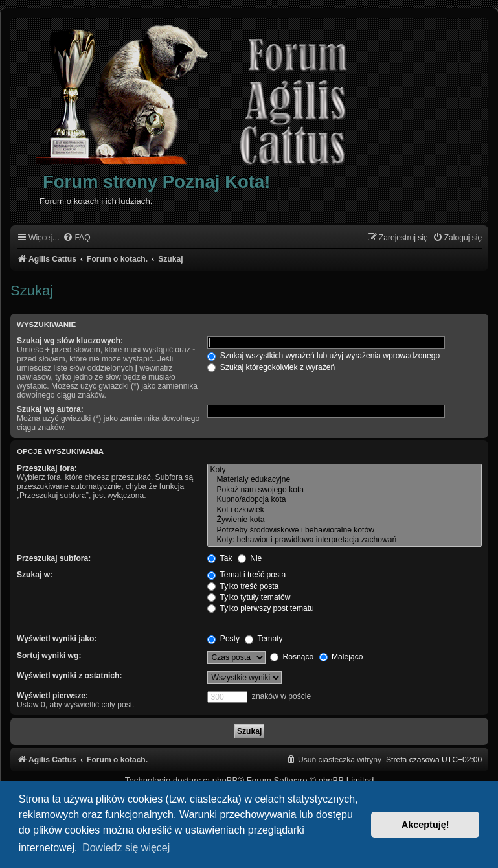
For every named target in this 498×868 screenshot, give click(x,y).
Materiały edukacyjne (345, 480)
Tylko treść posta (243, 586)
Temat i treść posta (246, 575)
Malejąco (341, 657)
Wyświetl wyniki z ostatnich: (69, 676)
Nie (250, 558)
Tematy (264, 639)
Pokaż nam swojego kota (345, 490)
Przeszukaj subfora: (54, 558)
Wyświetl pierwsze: (52, 696)
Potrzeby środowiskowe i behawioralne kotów (345, 531)
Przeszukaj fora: (47, 468)
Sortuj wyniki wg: (49, 656)
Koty (345, 470)
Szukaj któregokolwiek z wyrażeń (271, 367)
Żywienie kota (345, 520)
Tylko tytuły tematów (249, 597)
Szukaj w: (35, 575)
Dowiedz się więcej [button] (126, 848)
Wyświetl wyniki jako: (57, 639)
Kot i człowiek (345, 510)
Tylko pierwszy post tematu (260, 608)
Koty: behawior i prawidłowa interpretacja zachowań (345, 540)
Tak (220, 558)
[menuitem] (76, 238)
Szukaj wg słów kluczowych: (70, 341)
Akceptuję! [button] (425, 825)
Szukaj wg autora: (50, 409)
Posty (223, 639)
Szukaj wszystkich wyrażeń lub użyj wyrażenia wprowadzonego (323, 356)
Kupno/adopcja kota (345, 500)
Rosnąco (292, 657)
